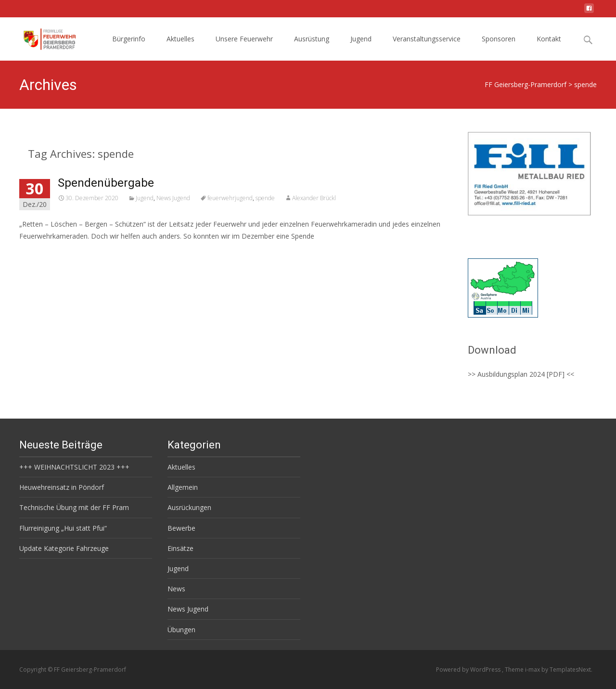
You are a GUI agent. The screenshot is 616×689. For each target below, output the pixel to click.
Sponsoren (499, 39)
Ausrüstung (312, 39)
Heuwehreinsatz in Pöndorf (62, 487)
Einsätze (180, 548)
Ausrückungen (189, 507)
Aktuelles (180, 39)
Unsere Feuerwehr (244, 39)
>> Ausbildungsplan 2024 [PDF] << (521, 374)
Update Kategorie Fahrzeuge (64, 548)
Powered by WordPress (469, 670)
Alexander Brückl (314, 198)
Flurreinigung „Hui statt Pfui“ (63, 528)
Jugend (361, 39)
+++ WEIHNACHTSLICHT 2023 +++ (74, 467)
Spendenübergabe (106, 183)
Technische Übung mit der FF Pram (74, 507)
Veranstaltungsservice (427, 39)
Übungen (181, 630)
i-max (533, 670)
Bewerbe (181, 528)
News (176, 589)
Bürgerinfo (129, 39)
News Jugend (173, 198)
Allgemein (183, 487)
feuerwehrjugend (230, 198)
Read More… (41, 254)
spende (265, 198)
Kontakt (549, 39)
